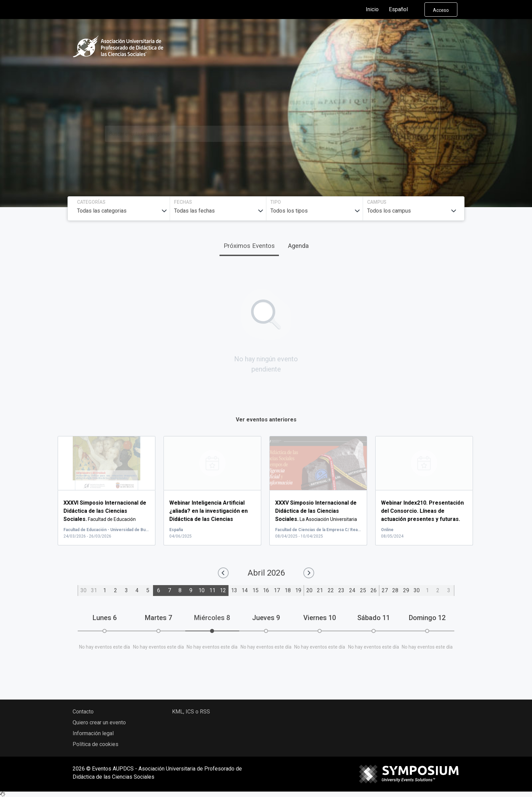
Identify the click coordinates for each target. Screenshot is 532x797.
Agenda (298, 246)
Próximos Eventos (249, 246)
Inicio (372, 9)
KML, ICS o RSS (191, 712)
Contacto (83, 712)
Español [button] (404, 10)
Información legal (93, 733)
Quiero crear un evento (99, 722)
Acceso (441, 10)
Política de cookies (96, 744)
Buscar (395, 134)
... (208, 519)
